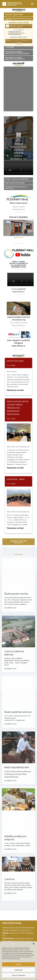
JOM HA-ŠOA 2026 (15, 361)
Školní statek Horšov (19, 203)
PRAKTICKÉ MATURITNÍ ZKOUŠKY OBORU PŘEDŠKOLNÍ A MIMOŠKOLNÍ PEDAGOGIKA (18, 408)
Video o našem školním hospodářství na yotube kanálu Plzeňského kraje (19, 264)
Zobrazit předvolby (18, 975)
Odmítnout (19, 970)
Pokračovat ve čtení (15, 390)
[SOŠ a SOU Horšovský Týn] (13, 4)
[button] (34, 944)
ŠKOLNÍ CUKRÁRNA (18, 217)
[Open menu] (32, 4)
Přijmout (18, 964)
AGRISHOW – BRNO (16, 479)
